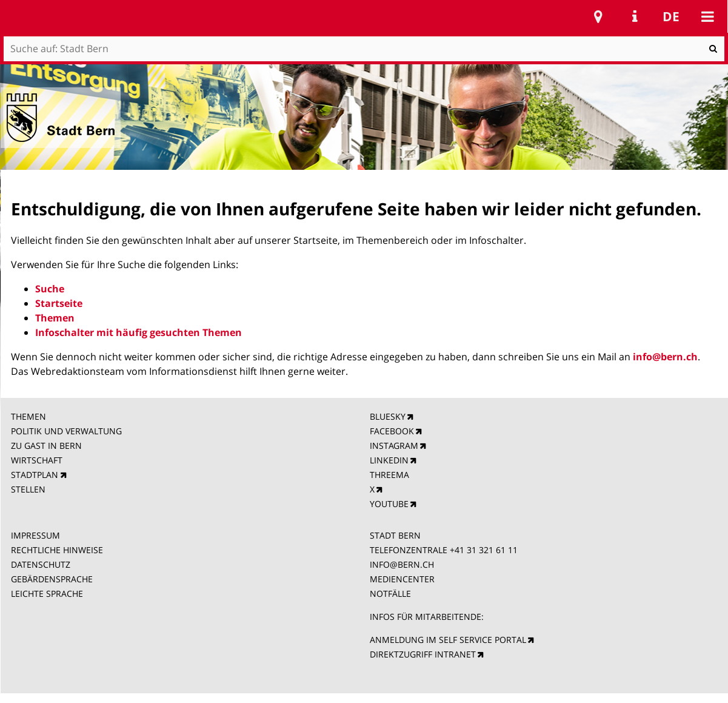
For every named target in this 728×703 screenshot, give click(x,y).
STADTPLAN (35, 475)
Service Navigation (635, 16)
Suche (50, 289)
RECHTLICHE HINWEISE (57, 550)
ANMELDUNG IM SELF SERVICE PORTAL (448, 640)
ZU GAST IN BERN (46, 446)
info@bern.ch (665, 357)
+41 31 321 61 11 (484, 550)
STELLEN (28, 489)
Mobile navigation (707, 16)
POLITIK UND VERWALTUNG (66, 431)
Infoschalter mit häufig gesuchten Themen (139, 332)
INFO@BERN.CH (402, 564)
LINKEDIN (389, 460)
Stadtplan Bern (598, 16)
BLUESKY (388, 416)
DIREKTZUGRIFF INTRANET (423, 654)
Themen (55, 318)
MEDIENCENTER (402, 579)
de (671, 16)
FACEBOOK (392, 431)
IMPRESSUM (35, 535)
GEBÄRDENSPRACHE (52, 579)
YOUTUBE (389, 504)
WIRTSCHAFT (37, 460)
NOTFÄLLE (390, 594)
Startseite (59, 303)
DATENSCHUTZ (41, 564)
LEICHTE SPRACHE (47, 594)
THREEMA (389, 475)
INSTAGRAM (394, 446)
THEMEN (28, 416)
